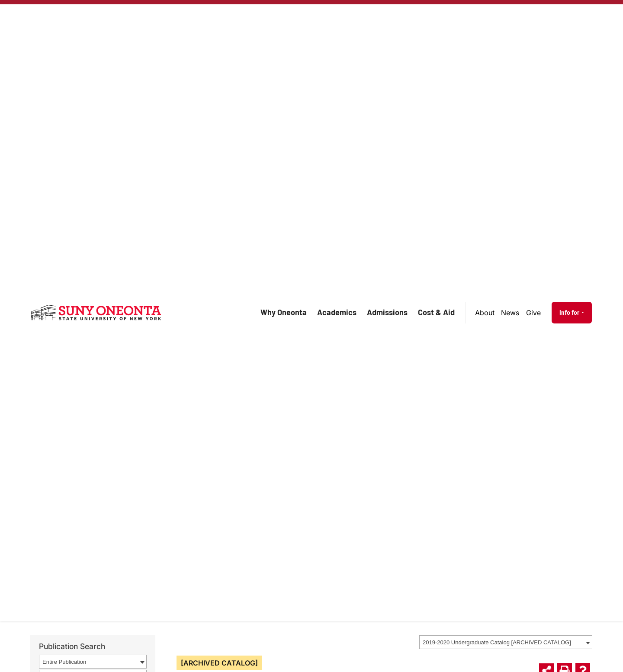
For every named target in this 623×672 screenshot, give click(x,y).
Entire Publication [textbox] (64, 662)
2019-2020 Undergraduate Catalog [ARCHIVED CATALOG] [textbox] (497, 642)
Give (533, 313)
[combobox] (506, 642)
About (485, 313)
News (510, 313)
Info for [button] (570, 312)
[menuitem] (485, 313)
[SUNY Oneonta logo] (96, 313)
